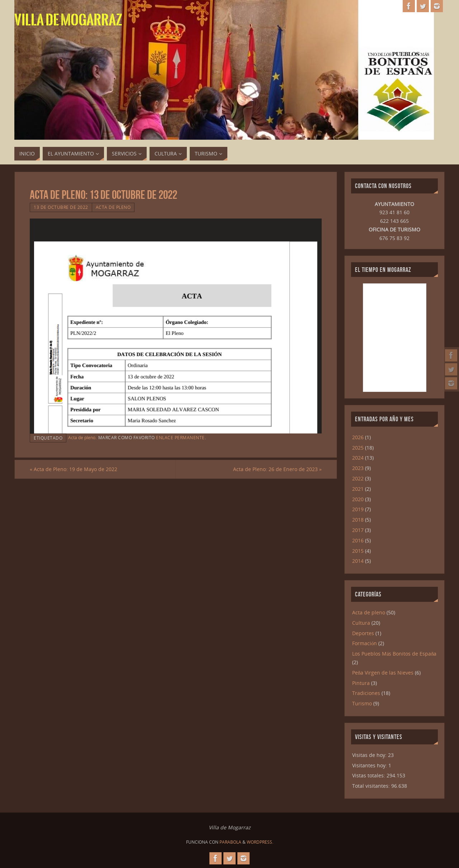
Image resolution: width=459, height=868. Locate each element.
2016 (358, 540)
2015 (358, 551)
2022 (358, 478)
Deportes (363, 633)
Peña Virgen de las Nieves (383, 673)
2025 (358, 448)
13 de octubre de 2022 (61, 207)
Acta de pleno (113, 207)
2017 (358, 530)
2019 (358, 509)
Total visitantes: (372, 786)
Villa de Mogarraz (68, 20)
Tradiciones (366, 693)
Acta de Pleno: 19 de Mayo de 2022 (74, 469)
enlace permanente (180, 437)
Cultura (361, 623)
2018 (358, 520)
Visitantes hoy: (370, 765)
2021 (358, 489)
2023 (358, 468)
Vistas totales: (369, 775)
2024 (358, 458)
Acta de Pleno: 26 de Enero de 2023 (277, 469)
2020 (358, 499)
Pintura (361, 683)
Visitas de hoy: (370, 755)
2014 (358, 561)
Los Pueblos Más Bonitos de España (394, 654)
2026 (358, 437)
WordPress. (260, 842)
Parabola (230, 842)
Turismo (362, 703)
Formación (365, 643)
